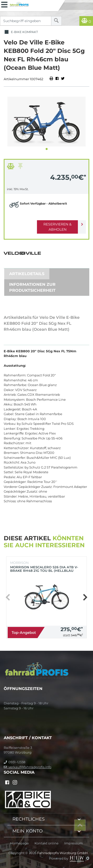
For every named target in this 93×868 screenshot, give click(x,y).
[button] (47, 149)
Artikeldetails (27, 274)
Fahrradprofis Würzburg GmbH (63, 853)
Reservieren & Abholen (57, 227)
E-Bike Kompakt (21, 32)
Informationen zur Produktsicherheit (32, 287)
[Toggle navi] (4, 4)
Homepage (19, 843)
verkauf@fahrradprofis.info (28, 767)
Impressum (74, 843)
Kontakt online (46, 843)
